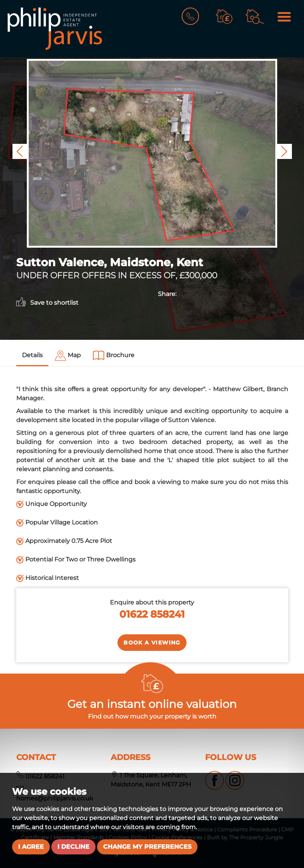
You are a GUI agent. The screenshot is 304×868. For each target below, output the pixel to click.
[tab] (68, 356)
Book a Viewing (152, 643)
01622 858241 (152, 614)
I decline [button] (73, 847)
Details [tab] (32, 355)
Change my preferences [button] (147, 847)
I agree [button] (31, 847)
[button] (20, 151)
